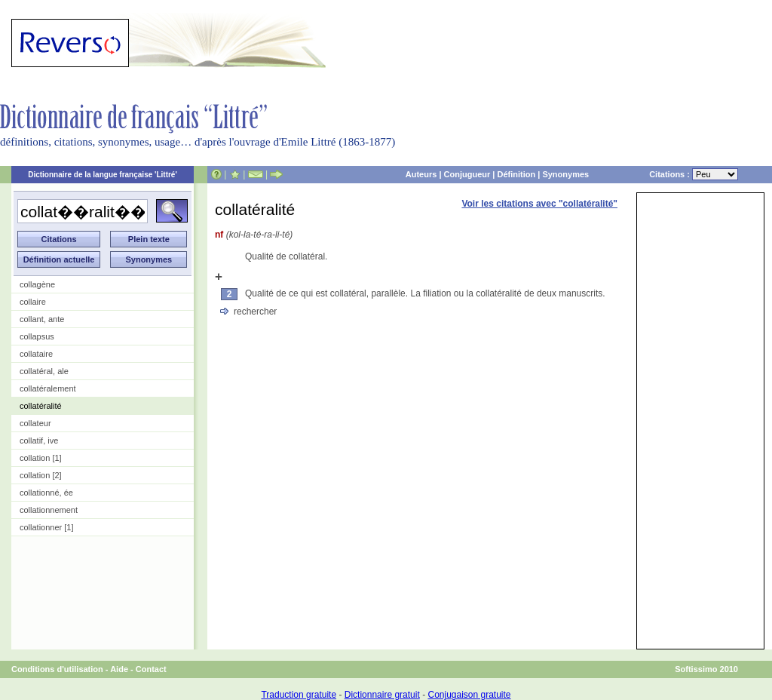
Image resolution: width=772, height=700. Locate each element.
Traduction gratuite (299, 695)
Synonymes (565, 174)
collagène (37, 284)
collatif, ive (39, 441)
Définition (516, 174)
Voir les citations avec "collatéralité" (539, 204)
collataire (36, 354)
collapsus (37, 336)
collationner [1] (47, 527)
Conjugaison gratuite (469, 695)
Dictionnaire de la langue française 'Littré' (103, 175)
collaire (33, 302)
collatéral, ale (44, 371)
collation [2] (41, 475)
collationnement (49, 510)
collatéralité (41, 406)
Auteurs (421, 174)
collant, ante (42, 319)
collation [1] (41, 458)
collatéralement (48, 388)
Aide (119, 669)
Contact (151, 669)
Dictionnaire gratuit (382, 695)
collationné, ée (46, 493)
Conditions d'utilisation (57, 669)
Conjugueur (467, 174)
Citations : (694, 174)
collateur (35, 423)
